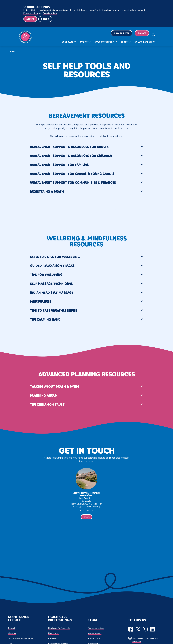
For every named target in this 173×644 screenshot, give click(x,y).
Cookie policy (50, 13)
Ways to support (101, 43)
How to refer (119, 34)
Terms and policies (96, 628)
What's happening (142, 43)
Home (12, 52)
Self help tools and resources (21, 639)
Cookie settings (95, 634)
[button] (87, 147)
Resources (53, 639)
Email (86, 517)
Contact (11, 628)
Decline (46, 19)
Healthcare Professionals (59, 628)
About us (12, 634)
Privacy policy (31, 13)
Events (81, 43)
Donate (139, 34)
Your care (65, 43)
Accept (30, 19)
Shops (121, 43)
